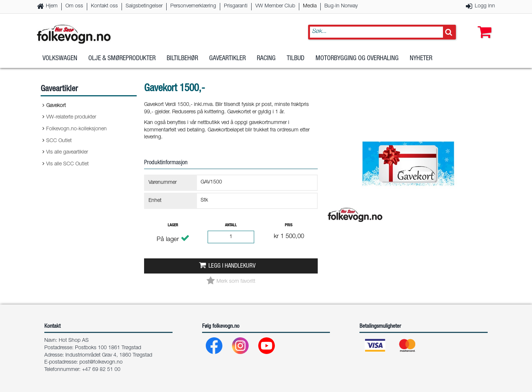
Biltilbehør (182, 59)
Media (310, 6)
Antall (231, 225)
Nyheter (421, 59)
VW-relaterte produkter (71, 117)
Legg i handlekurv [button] (232, 266)
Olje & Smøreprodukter (122, 59)
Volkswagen (60, 59)
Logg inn (485, 6)
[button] (483, 25)
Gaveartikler (227, 59)
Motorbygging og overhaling (357, 59)
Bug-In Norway (341, 6)
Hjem (52, 6)
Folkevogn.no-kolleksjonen (76, 129)
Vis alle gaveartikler (67, 152)
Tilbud (296, 59)
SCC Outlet (59, 141)
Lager (173, 225)
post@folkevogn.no (101, 362)
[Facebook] (214, 348)
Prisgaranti (236, 6)
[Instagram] (241, 348)
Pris (289, 225)
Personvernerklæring (193, 6)
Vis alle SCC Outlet (67, 164)
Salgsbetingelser (144, 6)
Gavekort (56, 106)
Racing (266, 59)
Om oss (74, 6)
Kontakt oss (104, 6)
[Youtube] (267, 348)
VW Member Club (275, 6)
